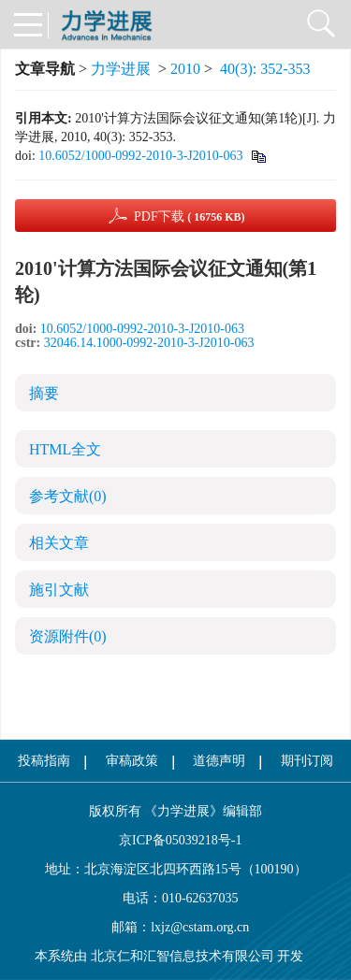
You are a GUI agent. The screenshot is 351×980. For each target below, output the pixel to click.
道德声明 (219, 761)
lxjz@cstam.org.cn (200, 927)
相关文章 (59, 543)
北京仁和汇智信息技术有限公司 (183, 956)
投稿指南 (44, 761)
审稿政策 (132, 761)
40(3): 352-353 (265, 69)
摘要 (44, 393)
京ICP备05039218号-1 (176, 840)
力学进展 (121, 69)
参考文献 (68, 496)
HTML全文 (65, 449)
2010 (185, 69)
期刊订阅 (307, 761)
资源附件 (68, 636)
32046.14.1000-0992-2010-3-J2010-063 (149, 343)
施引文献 (59, 590)
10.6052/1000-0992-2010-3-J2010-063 (140, 156)
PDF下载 (190, 216)
